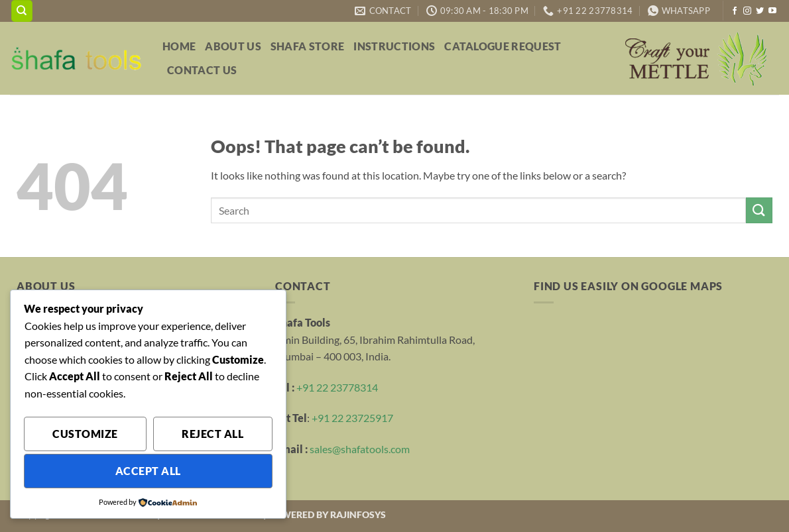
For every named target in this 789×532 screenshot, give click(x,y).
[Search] (22, 11)
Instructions (394, 46)
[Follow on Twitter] (760, 11)
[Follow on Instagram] (747, 11)
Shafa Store (308, 46)
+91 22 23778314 (337, 387)
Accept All (148, 471)
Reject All (212, 434)
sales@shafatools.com (360, 449)
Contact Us (202, 70)
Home (179, 46)
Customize (85, 434)
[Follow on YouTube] (772, 11)
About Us (233, 46)
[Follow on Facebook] (735, 11)
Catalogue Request (503, 46)
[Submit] (759, 210)
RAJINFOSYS (358, 514)
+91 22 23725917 (352, 418)
